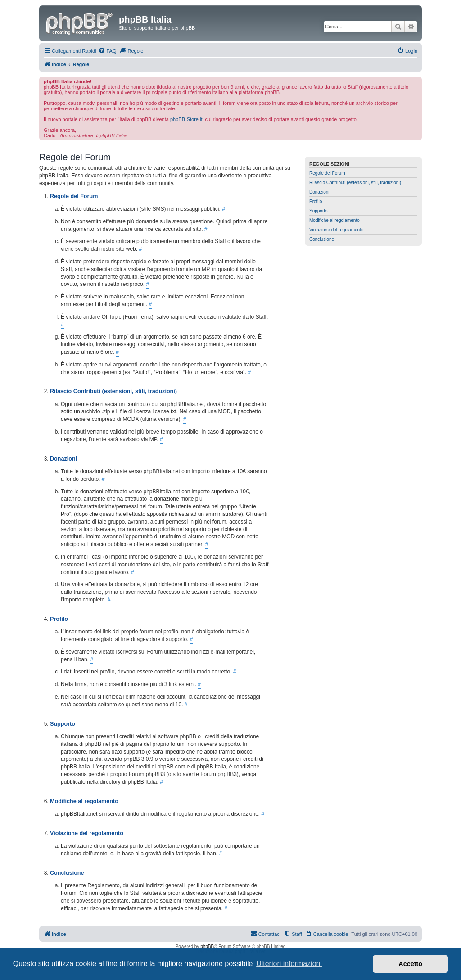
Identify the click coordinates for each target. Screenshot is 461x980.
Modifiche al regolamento (334, 220)
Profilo (316, 201)
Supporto (319, 211)
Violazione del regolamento (336, 230)
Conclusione (322, 239)
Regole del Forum (327, 173)
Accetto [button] (410, 964)
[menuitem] (107, 51)
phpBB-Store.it (186, 119)
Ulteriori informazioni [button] (289, 964)
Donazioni (319, 192)
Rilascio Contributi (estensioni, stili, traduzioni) (355, 183)
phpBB (207, 946)
